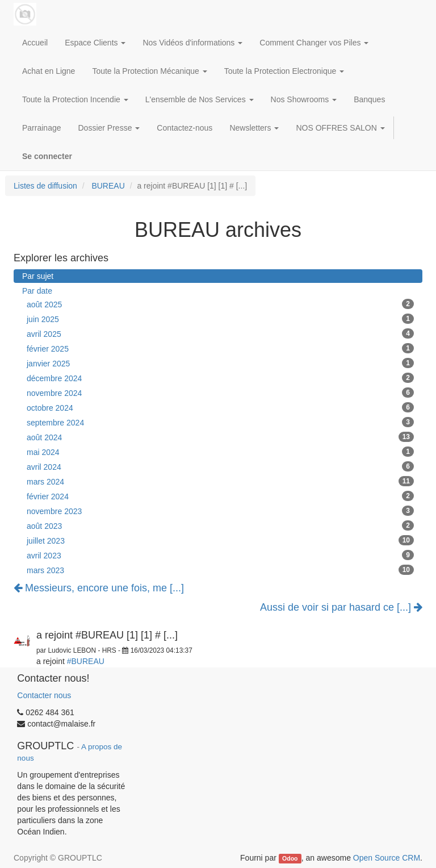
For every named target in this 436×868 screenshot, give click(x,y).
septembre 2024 (220, 422)
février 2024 (220, 496)
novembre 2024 (220, 393)
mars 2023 (220, 570)
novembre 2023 (220, 511)
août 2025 (220, 304)
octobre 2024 (220, 407)
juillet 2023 (220, 540)
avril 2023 (220, 555)
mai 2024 (220, 452)
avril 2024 (220, 466)
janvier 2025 (220, 363)
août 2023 (220, 525)
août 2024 (220, 437)
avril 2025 (220, 333)
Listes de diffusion (45, 186)
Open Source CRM (387, 858)
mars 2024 (220, 481)
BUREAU (108, 186)
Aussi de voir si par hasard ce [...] (341, 608)
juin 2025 (220, 319)
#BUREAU (86, 661)
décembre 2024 (220, 378)
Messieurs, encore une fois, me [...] (99, 588)
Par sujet (38, 276)
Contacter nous (44, 695)
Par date (37, 291)
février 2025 (220, 348)
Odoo (290, 858)
